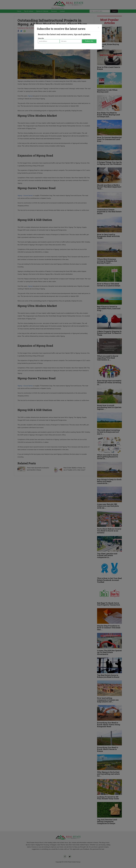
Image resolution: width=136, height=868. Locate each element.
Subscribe (41, 38)
